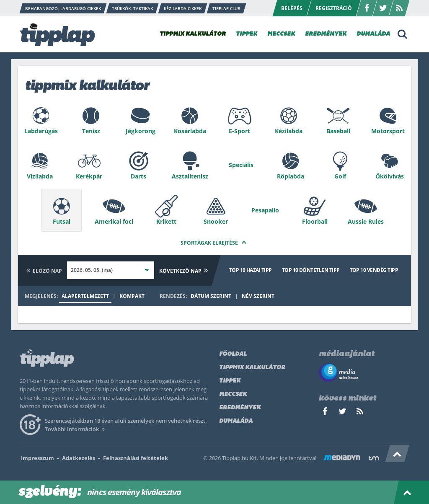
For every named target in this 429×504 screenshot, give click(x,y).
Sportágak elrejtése (214, 242)
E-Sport (239, 131)
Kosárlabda (190, 131)
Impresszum (37, 458)
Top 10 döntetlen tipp (311, 270)
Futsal (62, 221)
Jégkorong (141, 131)
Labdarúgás (41, 131)
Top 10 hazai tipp (251, 270)
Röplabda (291, 176)
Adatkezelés (79, 458)
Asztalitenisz (190, 176)
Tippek (230, 381)
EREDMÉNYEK (326, 34)
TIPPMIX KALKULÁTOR (193, 34)
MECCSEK (281, 34)
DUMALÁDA (373, 34)
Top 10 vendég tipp (374, 270)
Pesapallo (265, 210)
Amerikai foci (114, 221)
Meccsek (233, 394)
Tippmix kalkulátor (252, 368)
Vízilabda (40, 176)
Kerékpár (89, 176)
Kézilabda (289, 131)
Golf (340, 176)
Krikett (166, 221)
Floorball (315, 221)
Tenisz (91, 131)
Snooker (216, 221)
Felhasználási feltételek (136, 458)
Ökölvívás (390, 176)
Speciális (241, 165)
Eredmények (240, 408)
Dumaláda (236, 421)
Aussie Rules (366, 221)
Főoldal (233, 354)
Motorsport (388, 131)
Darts (138, 176)
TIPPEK (247, 34)
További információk (76, 429)
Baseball (338, 131)
